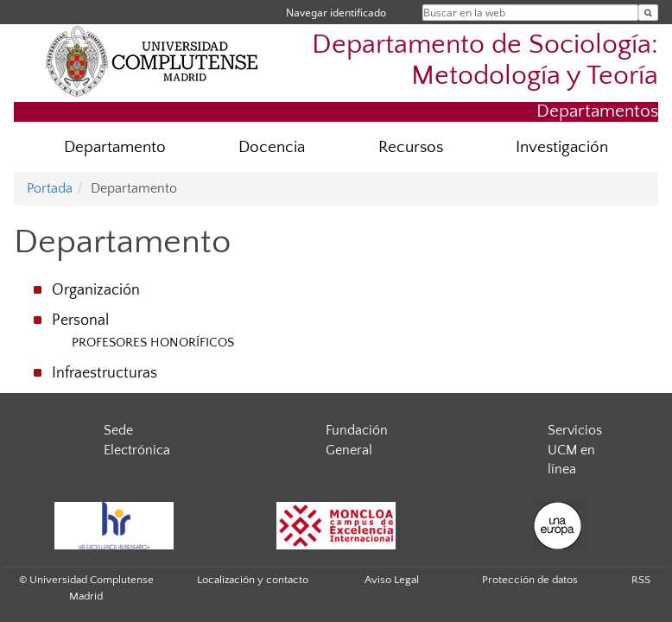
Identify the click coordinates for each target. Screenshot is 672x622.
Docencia (272, 147)
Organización (96, 290)
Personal (80, 321)
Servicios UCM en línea (575, 450)
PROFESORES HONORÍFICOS (153, 343)
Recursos (411, 147)
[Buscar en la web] (648, 13)
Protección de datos (530, 580)
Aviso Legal (392, 580)
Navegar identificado (336, 13)
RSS (641, 580)
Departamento (115, 147)
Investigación (562, 147)
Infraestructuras (105, 373)
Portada (50, 188)
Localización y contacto (253, 580)
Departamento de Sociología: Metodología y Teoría (485, 60)
